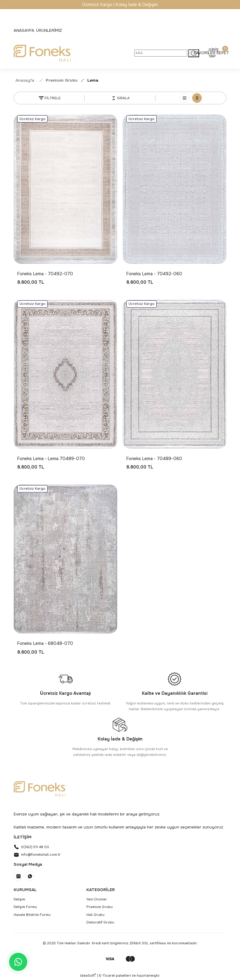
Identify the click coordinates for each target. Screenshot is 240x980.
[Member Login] (214, 53)
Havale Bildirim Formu (32, 915)
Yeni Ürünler (97, 899)
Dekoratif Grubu (100, 922)
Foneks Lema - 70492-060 (154, 274)
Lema (93, 80)
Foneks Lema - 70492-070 (45, 274)
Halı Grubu (95, 915)
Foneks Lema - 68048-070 (45, 643)
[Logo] (43, 53)
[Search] (161, 53)
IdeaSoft (88, 975)
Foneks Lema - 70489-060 (154, 459)
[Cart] (223, 53)
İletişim (19, 899)
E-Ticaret (107, 975)
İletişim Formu (25, 907)
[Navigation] (49, 31)
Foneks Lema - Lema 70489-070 (51, 459)
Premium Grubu (100, 907)
